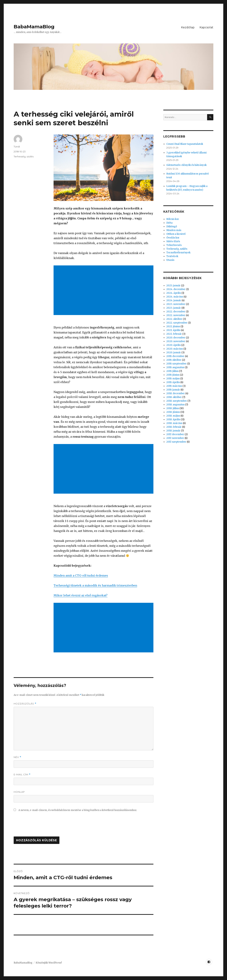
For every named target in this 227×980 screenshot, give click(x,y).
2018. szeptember (177, 401)
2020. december (176, 338)
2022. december (176, 312)
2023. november (176, 304)
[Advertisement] (104, 291)
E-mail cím (22, 775)
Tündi (17, 147)
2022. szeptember (177, 323)
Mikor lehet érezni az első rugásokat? (81, 595)
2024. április (174, 293)
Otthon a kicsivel (176, 234)
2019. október (174, 360)
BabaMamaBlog (34, 27)
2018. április (173, 419)
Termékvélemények (178, 253)
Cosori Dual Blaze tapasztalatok (185, 144)
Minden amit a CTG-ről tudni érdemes (81, 575)
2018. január (173, 431)
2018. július (173, 408)
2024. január (174, 300)
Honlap (19, 792)
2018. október (174, 397)
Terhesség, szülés (24, 156)
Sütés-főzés (173, 241)
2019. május (173, 379)
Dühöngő (172, 227)
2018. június (173, 412)
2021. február (174, 334)
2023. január (174, 308)
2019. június (173, 375)
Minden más (174, 230)
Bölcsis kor (173, 219)
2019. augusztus (175, 367)
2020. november (176, 341)
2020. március (175, 349)
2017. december (175, 434)
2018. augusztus (175, 405)
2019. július (172, 371)
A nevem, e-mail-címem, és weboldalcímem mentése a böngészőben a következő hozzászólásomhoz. (78, 810)
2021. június (173, 326)
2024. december (176, 289)
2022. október (174, 319)
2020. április (174, 345)
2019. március (174, 386)
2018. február (174, 427)
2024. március (175, 297)
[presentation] (41, 826)
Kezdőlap (188, 27)
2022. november (176, 315)
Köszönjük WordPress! (49, 963)
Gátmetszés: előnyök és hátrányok (186, 165)
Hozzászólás (25, 704)
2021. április (173, 330)
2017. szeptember (176, 442)
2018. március (174, 423)
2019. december (175, 356)
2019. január (173, 390)
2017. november (175, 438)
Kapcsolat (206, 27)
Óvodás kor (173, 238)
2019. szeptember (176, 364)
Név (17, 757)
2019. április (173, 382)
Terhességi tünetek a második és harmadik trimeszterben (95, 585)
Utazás (170, 260)
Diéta (169, 223)
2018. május (173, 416)
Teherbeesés (174, 245)
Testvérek (172, 256)
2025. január (173, 286)
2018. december (176, 393)
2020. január (174, 353)
